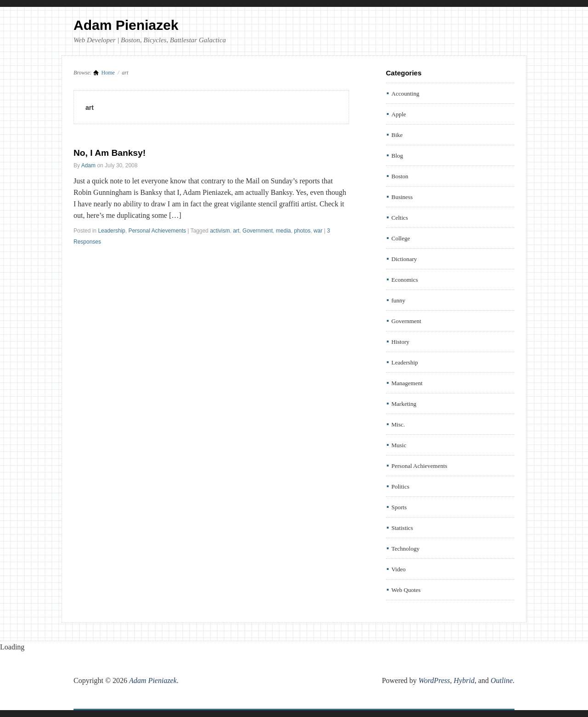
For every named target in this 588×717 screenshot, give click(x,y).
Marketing (404, 404)
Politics (400, 487)
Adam (88, 165)
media (284, 231)
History (400, 342)
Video (399, 569)
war (318, 231)
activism (220, 231)
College (401, 238)
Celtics (400, 218)
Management (407, 383)
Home (108, 73)
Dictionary (404, 259)
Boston (400, 176)
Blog (397, 156)
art (236, 231)
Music (399, 445)
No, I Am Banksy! (110, 153)
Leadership (111, 231)
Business (402, 197)
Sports (399, 507)
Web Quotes (406, 590)
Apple (399, 114)
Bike (397, 135)
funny (398, 300)
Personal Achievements (157, 231)
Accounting (405, 94)
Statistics (402, 528)
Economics (405, 280)
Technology (405, 549)
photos (302, 231)
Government (258, 231)
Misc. (398, 424)
